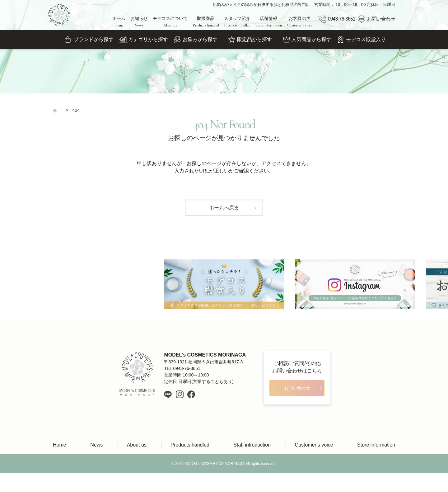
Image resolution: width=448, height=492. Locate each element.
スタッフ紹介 (237, 22)
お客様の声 (300, 22)
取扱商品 (206, 22)
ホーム (119, 22)
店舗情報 (269, 22)
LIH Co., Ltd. (233, 483)
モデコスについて (170, 22)
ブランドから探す (94, 39)
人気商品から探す (311, 39)
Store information (376, 445)
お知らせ (139, 22)
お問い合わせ (381, 19)
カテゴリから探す (148, 39)
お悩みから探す (200, 39)
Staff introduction (252, 445)
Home (60, 445)
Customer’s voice (314, 445)
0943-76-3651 (342, 19)
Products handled (190, 445)
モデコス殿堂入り (366, 39)
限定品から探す (254, 39)
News (96, 445)
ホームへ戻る (224, 208)
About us (137, 445)
